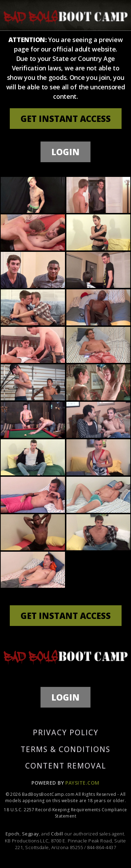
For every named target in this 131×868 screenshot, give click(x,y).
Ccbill (57, 834)
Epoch (12, 834)
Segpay (31, 834)
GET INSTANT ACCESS (66, 119)
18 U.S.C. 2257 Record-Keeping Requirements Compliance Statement (65, 813)
